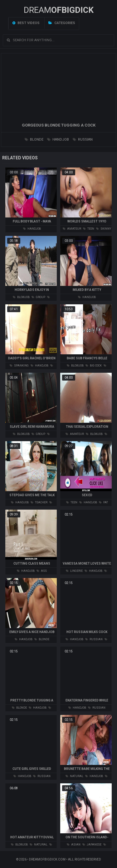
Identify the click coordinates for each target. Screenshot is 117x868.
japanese (92, 845)
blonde (34, 140)
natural (74, 776)
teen (89, 229)
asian (74, 845)
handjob (58, 140)
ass (42, 571)
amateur (72, 229)
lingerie (74, 571)
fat (103, 502)
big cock (94, 366)
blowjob (21, 297)
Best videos (26, 23)
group (38, 297)
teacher (39, 502)
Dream (59, 10)
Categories (62, 23)
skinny (104, 229)
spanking (19, 366)
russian (83, 140)
